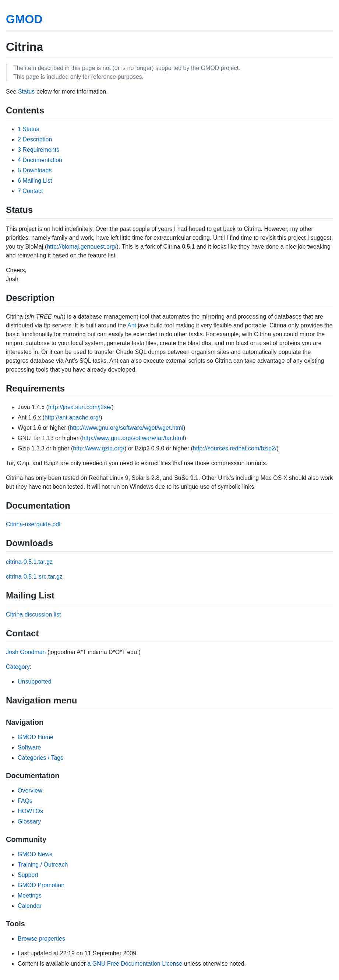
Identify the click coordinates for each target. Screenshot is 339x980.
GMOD (24, 19)
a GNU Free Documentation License (135, 964)
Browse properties (41, 939)
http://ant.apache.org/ (72, 417)
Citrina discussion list (33, 614)
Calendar (30, 906)
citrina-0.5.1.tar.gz (29, 562)
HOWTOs (30, 811)
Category (18, 667)
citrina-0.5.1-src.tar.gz (34, 577)
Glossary (29, 821)
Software (29, 747)
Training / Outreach (43, 865)
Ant (132, 325)
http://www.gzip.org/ (99, 448)
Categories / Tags (40, 758)
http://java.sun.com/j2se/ (80, 407)
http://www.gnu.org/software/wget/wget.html (126, 428)
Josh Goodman (26, 652)
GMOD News (35, 854)
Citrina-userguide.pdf (33, 524)
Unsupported (35, 682)
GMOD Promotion (41, 885)
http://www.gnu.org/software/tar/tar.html (133, 438)
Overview (30, 791)
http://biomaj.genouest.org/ (82, 247)
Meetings (30, 895)
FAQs (25, 801)
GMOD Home (36, 737)
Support (28, 875)
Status (26, 92)
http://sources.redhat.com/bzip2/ (235, 448)
